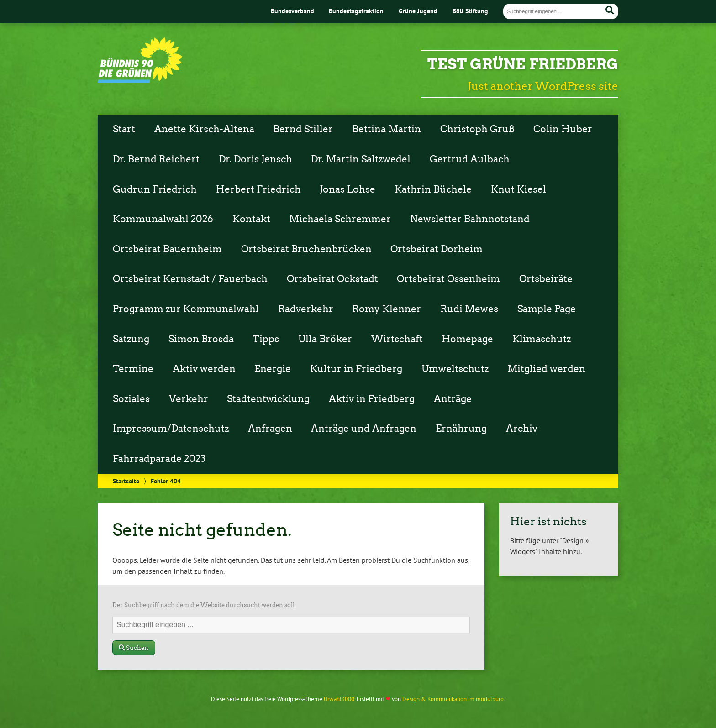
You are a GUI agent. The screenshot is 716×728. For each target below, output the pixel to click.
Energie (273, 369)
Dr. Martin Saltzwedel (361, 159)
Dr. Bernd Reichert (156, 159)
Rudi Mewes (469, 309)
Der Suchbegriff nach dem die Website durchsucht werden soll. (204, 605)
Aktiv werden (204, 369)
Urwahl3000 (339, 699)
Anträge (453, 399)
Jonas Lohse (347, 189)
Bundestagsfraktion (356, 11)
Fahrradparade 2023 (159, 459)
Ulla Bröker (325, 339)
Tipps (266, 339)
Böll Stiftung (470, 11)
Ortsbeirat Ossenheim (448, 279)
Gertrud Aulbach (470, 159)
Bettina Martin (387, 129)
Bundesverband (292, 11)
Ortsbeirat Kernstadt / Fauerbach (190, 279)
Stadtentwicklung (268, 399)
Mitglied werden (546, 369)
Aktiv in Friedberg (372, 399)
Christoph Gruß (477, 129)
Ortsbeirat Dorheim (437, 249)
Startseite (126, 481)
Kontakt (251, 219)
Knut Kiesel (519, 189)
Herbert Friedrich (258, 189)
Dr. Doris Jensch (255, 159)
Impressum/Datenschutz (171, 429)
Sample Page (547, 309)
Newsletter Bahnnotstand (470, 219)
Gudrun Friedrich (155, 189)
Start (124, 129)
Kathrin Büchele (433, 189)
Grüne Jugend (418, 11)
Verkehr (189, 399)
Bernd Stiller (303, 129)
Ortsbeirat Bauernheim (167, 249)
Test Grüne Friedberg (523, 64)
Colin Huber (563, 129)
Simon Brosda (201, 339)
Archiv (522, 429)
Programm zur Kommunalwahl (186, 309)
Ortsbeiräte (546, 279)
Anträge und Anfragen (364, 429)
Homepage (467, 339)
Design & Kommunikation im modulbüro (453, 699)
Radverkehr (306, 309)
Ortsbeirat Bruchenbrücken (306, 249)
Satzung (131, 339)
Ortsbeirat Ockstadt (332, 279)
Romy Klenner (387, 309)
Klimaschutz (542, 339)
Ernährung (461, 429)
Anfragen (270, 429)
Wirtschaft (397, 339)
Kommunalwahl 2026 (163, 219)
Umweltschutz (455, 369)
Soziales (131, 399)
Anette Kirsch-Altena (204, 129)
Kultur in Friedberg (356, 369)
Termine (133, 369)
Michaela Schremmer (340, 219)
